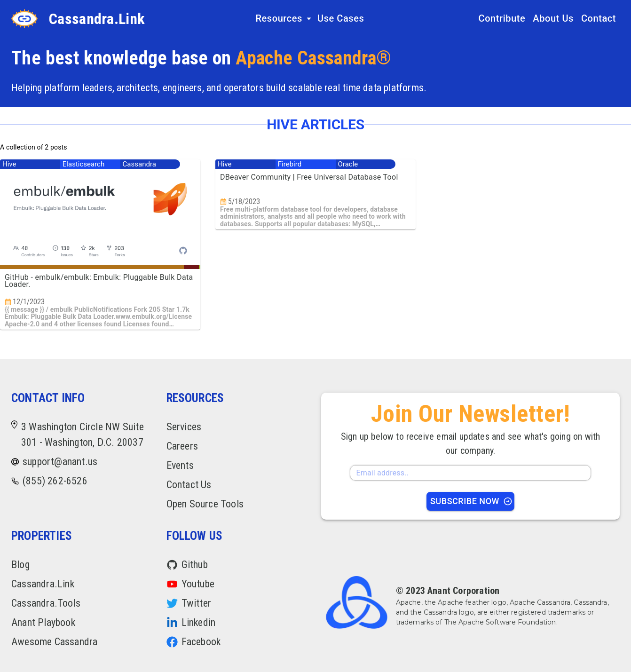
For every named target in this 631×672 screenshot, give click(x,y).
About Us (553, 18)
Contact (599, 18)
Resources (284, 18)
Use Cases (341, 18)
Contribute (502, 18)
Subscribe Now (471, 501)
